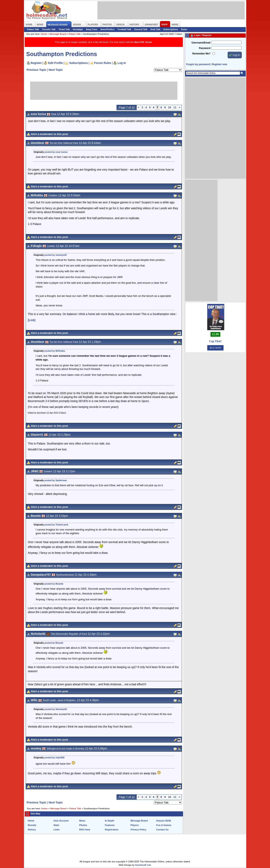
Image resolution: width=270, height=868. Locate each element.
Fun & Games (164, 825)
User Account (61, 821)
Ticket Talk (64, 29)
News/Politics (107, 29)
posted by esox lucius (56, 152)
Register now (220, 64)
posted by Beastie (54, 584)
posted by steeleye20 (56, 255)
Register (36, 63)
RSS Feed (85, 830)
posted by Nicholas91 (56, 709)
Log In (122, 63)
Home (44, 34)
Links (57, 830)
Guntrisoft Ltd (143, 865)
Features (110, 825)
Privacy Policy (139, 830)
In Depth (110, 821)
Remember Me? (201, 54)
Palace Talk (33, 29)
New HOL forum (143, 42)
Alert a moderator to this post (49, 134)
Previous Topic (37, 70)
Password (205, 48)
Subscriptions (171, 29)
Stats (56, 825)
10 (170, 107)
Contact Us (163, 830)
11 (175, 107)
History (32, 830)
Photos (83, 825)
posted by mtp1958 (55, 758)
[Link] (32, 320)
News (82, 821)
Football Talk (124, 29)
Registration (112, 830)
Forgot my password (198, 64)
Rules (184, 29)
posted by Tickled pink (56, 525)
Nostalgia (78, 29)
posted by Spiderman (56, 480)
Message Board (58, 34)
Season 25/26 (164, 821)
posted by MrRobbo (55, 351)
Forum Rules (103, 63)
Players (135, 825)
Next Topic (56, 70)
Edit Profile (56, 63)
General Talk (141, 29)
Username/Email (201, 43)
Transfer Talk (49, 29)
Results (32, 825)
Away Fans (92, 29)
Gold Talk (155, 29)
